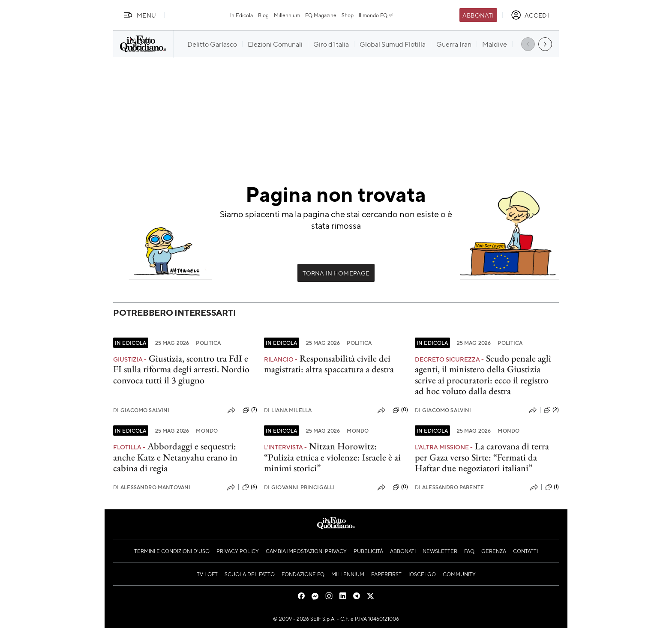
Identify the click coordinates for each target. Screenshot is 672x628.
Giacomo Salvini (141, 410)
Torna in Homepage (336, 273)
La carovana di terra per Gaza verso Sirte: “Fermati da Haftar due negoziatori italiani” (482, 457)
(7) (250, 410)
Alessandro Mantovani (152, 487)
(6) (250, 487)
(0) (400, 410)
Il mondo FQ (376, 15)
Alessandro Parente (449, 487)
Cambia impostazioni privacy (306, 551)
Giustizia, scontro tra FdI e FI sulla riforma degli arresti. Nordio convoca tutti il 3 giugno (181, 369)
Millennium (287, 15)
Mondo (207, 431)
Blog (263, 15)
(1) (552, 487)
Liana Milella (288, 410)
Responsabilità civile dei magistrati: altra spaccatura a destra (329, 364)
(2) (551, 410)
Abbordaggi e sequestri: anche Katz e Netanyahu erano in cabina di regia (175, 457)
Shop (348, 15)
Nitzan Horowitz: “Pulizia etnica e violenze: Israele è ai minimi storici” (332, 457)
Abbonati (478, 15)
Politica (208, 343)
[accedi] (530, 15)
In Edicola (241, 15)
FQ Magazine (321, 15)
